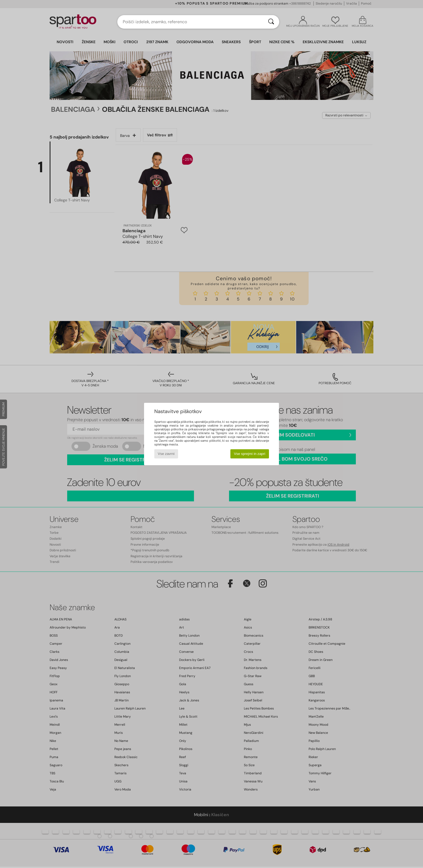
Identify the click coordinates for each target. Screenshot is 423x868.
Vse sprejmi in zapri (250, 454)
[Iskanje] (271, 22)
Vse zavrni (166, 454)
